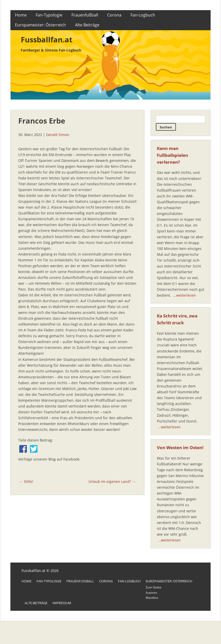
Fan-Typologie (49, 15)
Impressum (62, 603)
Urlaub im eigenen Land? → (112, 481)
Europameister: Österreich (40, 25)
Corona (114, 15)
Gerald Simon (58, 135)
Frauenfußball (85, 15)
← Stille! (26, 481)
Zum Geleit (153, 587)
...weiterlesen (185, 295)
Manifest (152, 598)
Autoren (151, 593)
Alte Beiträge (87, 25)
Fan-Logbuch (143, 15)
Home (21, 15)
